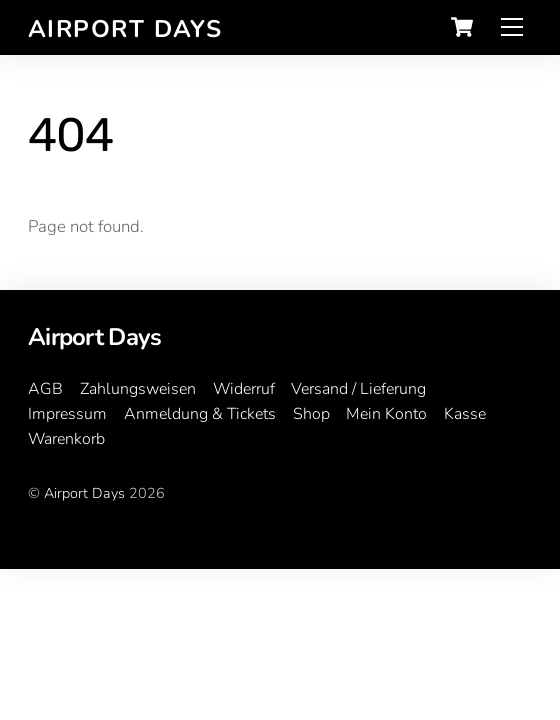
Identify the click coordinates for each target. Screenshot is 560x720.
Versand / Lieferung (358, 389)
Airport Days (84, 493)
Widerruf (244, 389)
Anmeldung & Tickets (200, 414)
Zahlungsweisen (138, 389)
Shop (311, 414)
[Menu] (512, 27)
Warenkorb (66, 439)
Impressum (67, 414)
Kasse (465, 414)
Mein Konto (386, 414)
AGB (45, 389)
